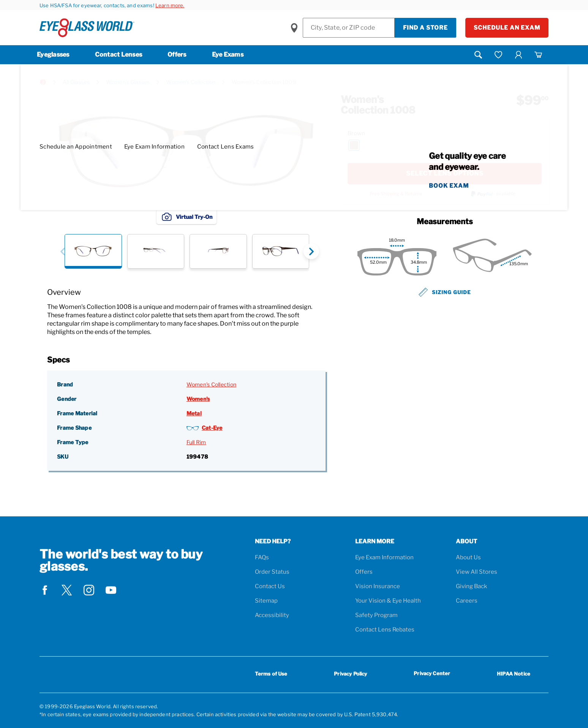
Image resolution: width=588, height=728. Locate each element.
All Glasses (76, 82)
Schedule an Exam (507, 28)
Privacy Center (432, 675)
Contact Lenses (119, 55)
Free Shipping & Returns (396, 194)
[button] (62, 251)
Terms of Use (271, 674)
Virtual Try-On (187, 217)
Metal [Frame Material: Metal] (194, 413)
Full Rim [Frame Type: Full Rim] (196, 442)
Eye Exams (228, 55)
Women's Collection (191, 82)
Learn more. (170, 5)
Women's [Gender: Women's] (198, 399)
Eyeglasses (53, 55)
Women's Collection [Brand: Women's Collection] (212, 384)
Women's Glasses (128, 82)
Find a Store (425, 28)
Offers (177, 55)
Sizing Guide (445, 292)
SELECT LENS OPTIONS (445, 173)
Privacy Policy (350, 674)
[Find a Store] (349, 28)
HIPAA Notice (514, 674)
